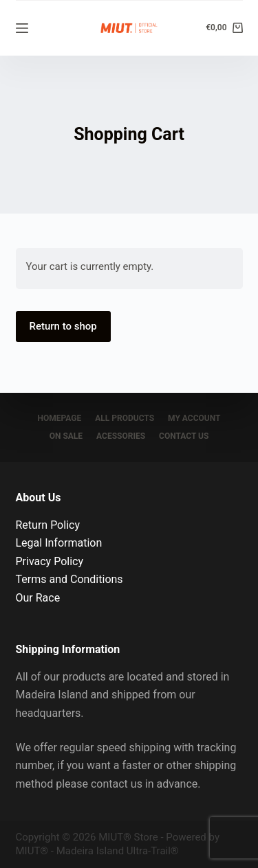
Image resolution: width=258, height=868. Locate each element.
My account (194, 418)
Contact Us (184, 436)
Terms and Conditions (69, 579)
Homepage (60, 418)
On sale (66, 436)
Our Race (38, 598)
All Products (125, 418)
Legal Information (59, 543)
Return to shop (63, 326)
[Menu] (22, 28)
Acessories (121, 436)
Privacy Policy (50, 561)
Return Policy (48, 525)
